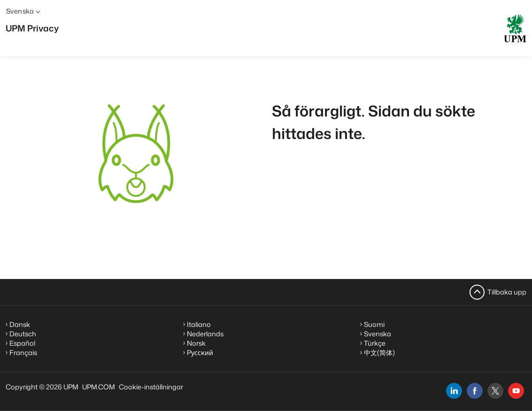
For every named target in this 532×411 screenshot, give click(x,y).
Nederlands (205, 334)
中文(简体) (379, 353)
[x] (495, 391)
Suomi (374, 324)
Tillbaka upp (507, 292)
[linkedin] (454, 391)
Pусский (200, 353)
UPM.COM (99, 387)
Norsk (196, 343)
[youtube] (516, 391)
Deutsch (23, 334)
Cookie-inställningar (151, 387)
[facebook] (475, 391)
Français (23, 353)
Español (22, 343)
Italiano (199, 324)
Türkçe (375, 343)
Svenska (378, 334)
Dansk (20, 324)
